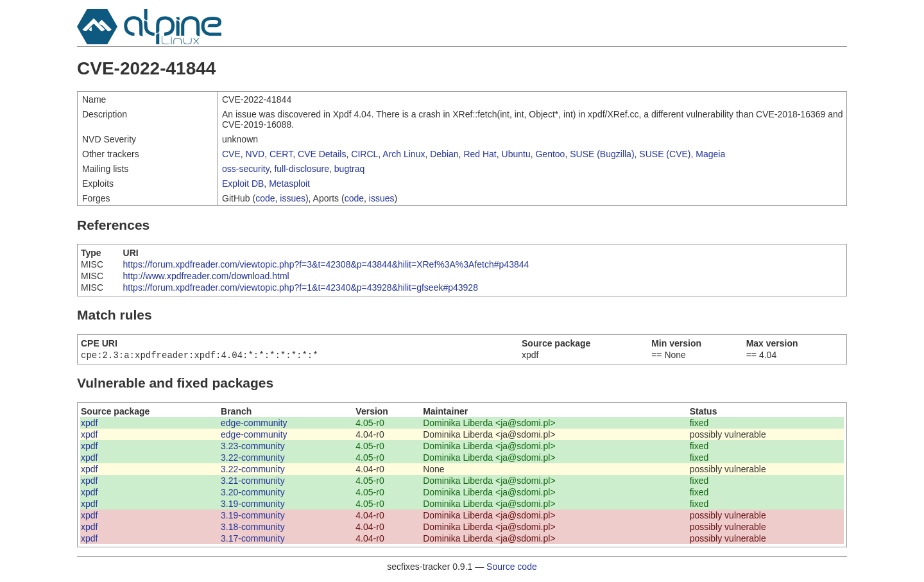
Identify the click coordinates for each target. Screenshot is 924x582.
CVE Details (322, 154)
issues (293, 198)
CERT (281, 154)
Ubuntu (516, 154)
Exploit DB (243, 184)
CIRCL (364, 154)
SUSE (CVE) (665, 154)
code (265, 198)
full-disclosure (302, 169)
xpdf (89, 424)
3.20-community (253, 493)
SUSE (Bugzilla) (602, 154)
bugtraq (349, 169)
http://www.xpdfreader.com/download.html (206, 276)
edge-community (254, 424)
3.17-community (253, 540)
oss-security (246, 169)
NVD (255, 154)
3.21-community (253, 482)
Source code (512, 568)
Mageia (710, 154)
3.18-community (253, 528)
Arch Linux (404, 154)
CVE (231, 154)
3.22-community (253, 459)
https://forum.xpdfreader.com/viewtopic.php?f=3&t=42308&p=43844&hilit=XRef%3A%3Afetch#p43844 (326, 264)
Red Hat (480, 154)
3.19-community (253, 505)
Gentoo (550, 154)
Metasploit (289, 184)
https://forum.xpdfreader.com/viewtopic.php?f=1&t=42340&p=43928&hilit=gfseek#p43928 (301, 287)
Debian (444, 154)
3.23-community (253, 447)
